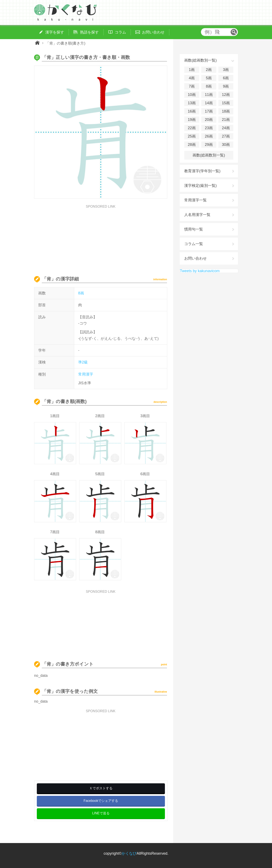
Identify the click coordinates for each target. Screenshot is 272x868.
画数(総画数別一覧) (209, 155)
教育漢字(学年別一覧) (202, 171)
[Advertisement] (101, 237)
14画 (209, 103)
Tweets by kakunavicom (200, 271)
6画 (226, 78)
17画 (209, 111)
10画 (192, 95)
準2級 (83, 362)
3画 (226, 70)
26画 (209, 136)
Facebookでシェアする (101, 801)
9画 (226, 86)
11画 (209, 95)
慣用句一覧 (194, 229)
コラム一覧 (194, 244)
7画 (192, 86)
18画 (226, 111)
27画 (226, 136)
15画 (226, 103)
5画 (209, 78)
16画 (192, 111)
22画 (192, 128)
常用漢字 (86, 374)
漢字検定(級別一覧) (200, 186)
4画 (192, 78)
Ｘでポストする (101, 788)
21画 (226, 120)
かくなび (129, 853)
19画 (192, 120)
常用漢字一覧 (195, 200)
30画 (226, 145)
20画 (209, 120)
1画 (192, 70)
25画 (192, 136)
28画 (192, 145)
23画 (209, 128)
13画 (192, 103)
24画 (226, 128)
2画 (209, 70)
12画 (226, 95)
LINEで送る (101, 813)
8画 (81, 293)
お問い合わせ (195, 258)
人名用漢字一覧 (197, 215)
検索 (234, 32)
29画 (209, 145)
